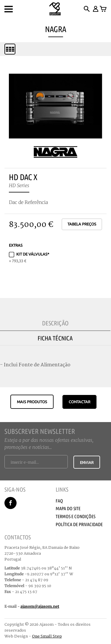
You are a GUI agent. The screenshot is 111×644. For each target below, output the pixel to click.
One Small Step (47, 636)
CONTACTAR (79, 402)
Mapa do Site (68, 508)
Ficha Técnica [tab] (55, 338)
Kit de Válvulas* (29, 257)
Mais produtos (32, 402)
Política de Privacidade (79, 524)
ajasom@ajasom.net (40, 606)
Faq (59, 501)
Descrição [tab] (55, 323)
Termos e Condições (75, 516)
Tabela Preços (82, 224)
